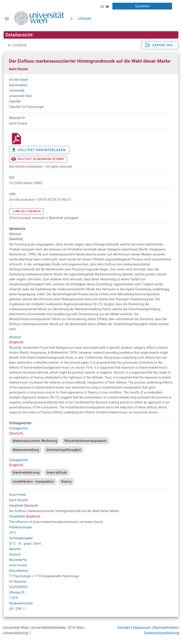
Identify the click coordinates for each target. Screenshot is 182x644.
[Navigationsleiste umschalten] (7, 19)
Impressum (142, 628)
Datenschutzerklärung (162, 633)
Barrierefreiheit (166, 628)
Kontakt (124, 628)
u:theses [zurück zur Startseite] (84, 18)
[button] (104, 7)
